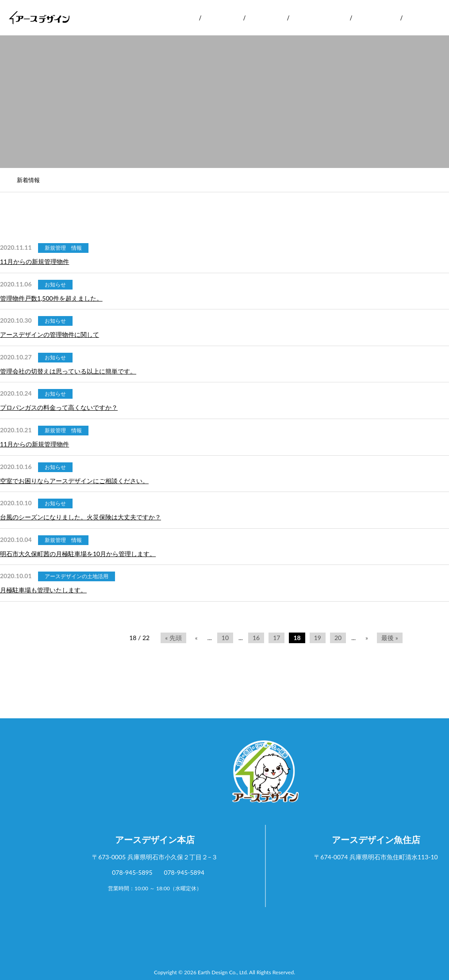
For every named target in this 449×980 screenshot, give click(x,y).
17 (276, 638)
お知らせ (55, 284)
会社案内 (177, 18)
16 (256, 638)
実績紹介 (266, 18)
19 (318, 638)
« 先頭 (173, 638)
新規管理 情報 (63, 248)
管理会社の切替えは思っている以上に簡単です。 (68, 371)
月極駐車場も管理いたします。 (43, 590)
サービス (222, 18)
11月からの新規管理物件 (35, 261)
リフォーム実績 (319, 18)
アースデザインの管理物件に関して (50, 334)
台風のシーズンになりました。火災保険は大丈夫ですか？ (81, 517)
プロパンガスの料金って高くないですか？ (59, 407)
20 (338, 638)
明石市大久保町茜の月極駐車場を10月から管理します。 (78, 554)
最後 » (390, 638)
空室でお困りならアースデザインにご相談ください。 (74, 481)
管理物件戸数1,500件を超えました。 (51, 298)
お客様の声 (376, 18)
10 (225, 638)
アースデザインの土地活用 (77, 576)
